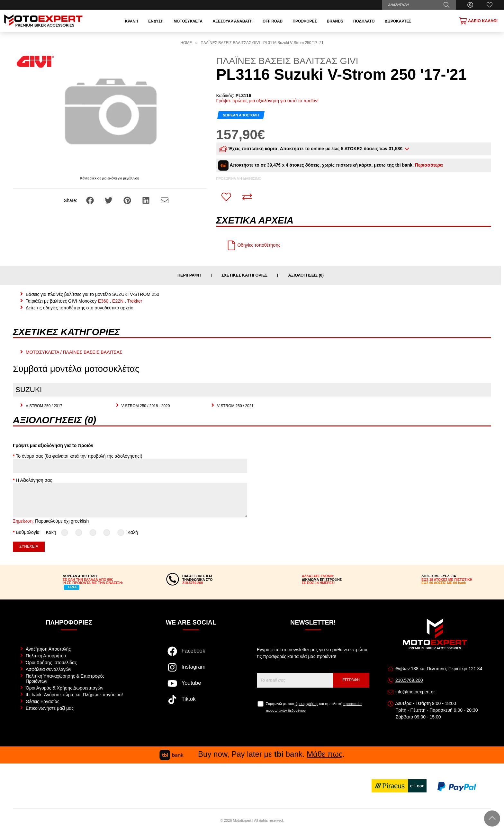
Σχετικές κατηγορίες (244, 275)
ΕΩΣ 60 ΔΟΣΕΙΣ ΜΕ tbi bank (444, 583)
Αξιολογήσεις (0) (306, 275)
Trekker (135, 301)
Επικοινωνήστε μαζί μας (50, 708)
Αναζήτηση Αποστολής (48, 649)
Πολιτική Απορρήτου (46, 656)
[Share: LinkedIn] (147, 200)
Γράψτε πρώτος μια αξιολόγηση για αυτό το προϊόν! (268, 101)
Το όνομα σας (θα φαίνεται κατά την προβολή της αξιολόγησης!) (79, 456)
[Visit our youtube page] (191, 687)
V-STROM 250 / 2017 (44, 406)
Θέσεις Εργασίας (43, 701)
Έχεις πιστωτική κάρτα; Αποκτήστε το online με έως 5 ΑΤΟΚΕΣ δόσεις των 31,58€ (312, 149)
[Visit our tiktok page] (191, 703)
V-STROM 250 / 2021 (235, 406)
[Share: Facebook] (91, 200)
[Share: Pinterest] (128, 200)
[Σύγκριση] (247, 197)
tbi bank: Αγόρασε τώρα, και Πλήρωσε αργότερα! (74, 695)
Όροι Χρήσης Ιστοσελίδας (51, 663)
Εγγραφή (351, 680)
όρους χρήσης (307, 704)
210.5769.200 (409, 680)
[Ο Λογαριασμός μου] (470, 5)
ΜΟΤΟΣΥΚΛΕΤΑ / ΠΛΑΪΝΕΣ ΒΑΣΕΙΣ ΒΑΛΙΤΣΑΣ (74, 352)
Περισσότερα (429, 165)
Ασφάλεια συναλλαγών (49, 669)
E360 (103, 301)
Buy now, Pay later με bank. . (252, 754)
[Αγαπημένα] (490, 5)
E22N (118, 301)
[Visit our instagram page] (191, 671)
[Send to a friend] (165, 200)
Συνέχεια (29, 546)
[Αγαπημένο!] (226, 197)
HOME (186, 43)
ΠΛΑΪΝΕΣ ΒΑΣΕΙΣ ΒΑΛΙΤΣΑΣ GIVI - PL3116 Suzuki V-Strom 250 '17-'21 (262, 43)
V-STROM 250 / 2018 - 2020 (146, 406)
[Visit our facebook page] (191, 654)
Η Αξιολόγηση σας (34, 480)
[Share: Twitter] (109, 200)
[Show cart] (478, 21)
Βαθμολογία (28, 532)
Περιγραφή (189, 275)
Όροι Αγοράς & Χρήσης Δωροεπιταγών (64, 688)
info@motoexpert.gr (415, 692)
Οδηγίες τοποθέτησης (254, 245)
